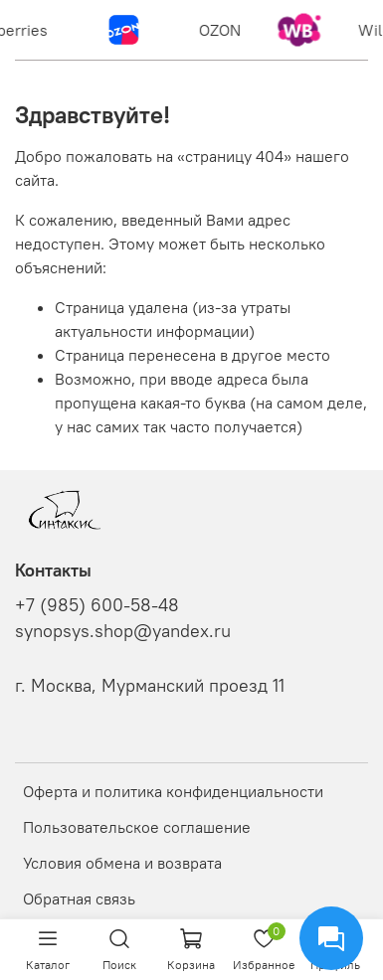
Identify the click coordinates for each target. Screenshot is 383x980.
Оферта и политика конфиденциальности (173, 791)
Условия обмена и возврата (122, 863)
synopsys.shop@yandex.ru (123, 631)
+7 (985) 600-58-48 (97, 605)
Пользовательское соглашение (137, 827)
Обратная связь (79, 898)
